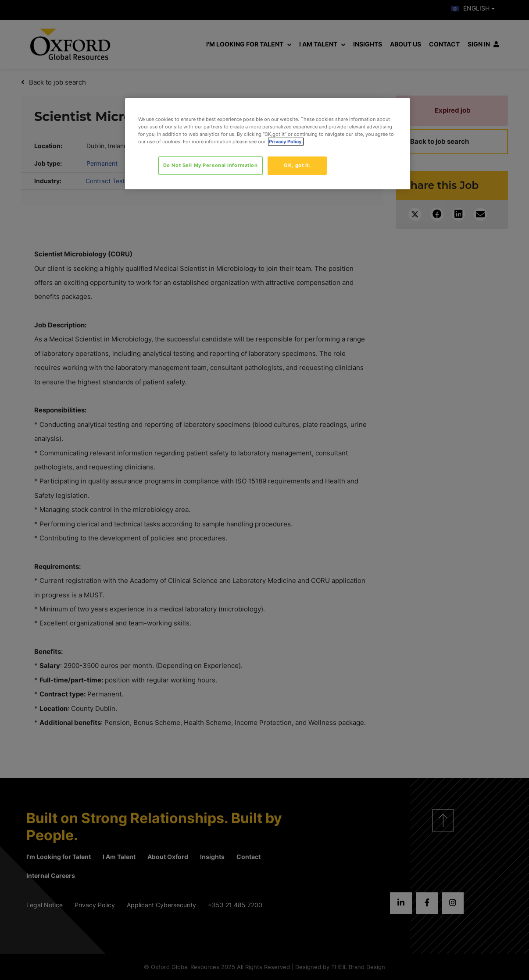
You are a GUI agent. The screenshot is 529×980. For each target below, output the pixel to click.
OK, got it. (297, 165)
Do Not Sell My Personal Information (211, 165)
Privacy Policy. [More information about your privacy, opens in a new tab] (286, 142)
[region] (268, 144)
